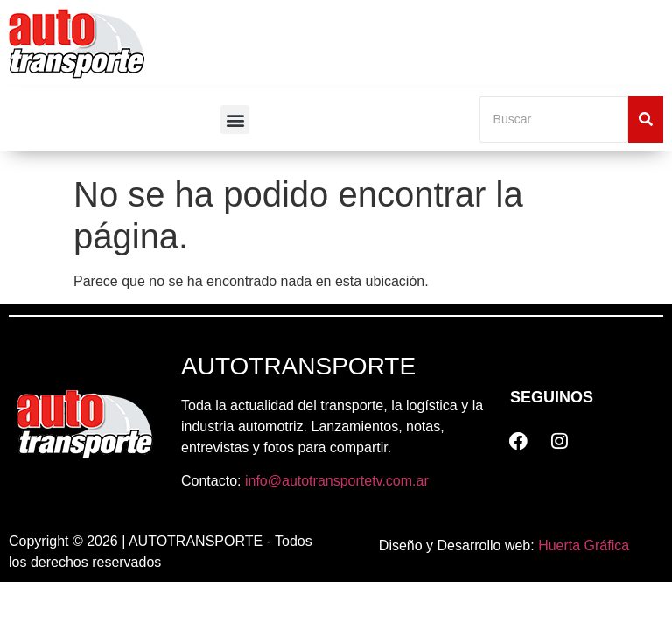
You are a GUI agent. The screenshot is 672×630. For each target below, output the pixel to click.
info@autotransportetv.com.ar (337, 481)
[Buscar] (554, 119)
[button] (235, 119)
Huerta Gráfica (584, 546)
